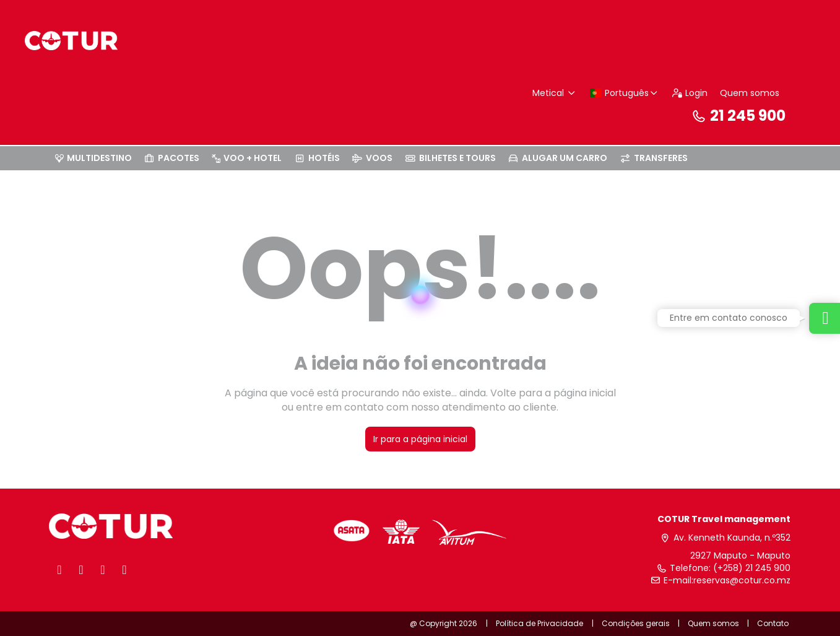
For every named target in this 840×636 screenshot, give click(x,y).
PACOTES (172, 158)
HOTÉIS (317, 158)
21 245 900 (738, 115)
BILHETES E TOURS (450, 158)
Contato (773, 623)
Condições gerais (636, 623)
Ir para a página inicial (420, 439)
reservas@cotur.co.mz (742, 581)
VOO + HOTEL (247, 158)
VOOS (373, 158)
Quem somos (750, 93)
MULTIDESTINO (93, 158)
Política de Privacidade (539, 623)
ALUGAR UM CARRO (558, 158)
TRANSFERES (654, 158)
